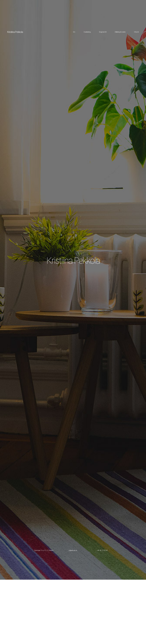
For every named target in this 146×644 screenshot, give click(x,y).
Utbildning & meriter (120, 32)
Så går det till (103, 32)
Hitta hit (136, 32)
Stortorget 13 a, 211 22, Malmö (44, 551)
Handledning (87, 32)
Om (74, 32)
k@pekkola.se (73, 551)
